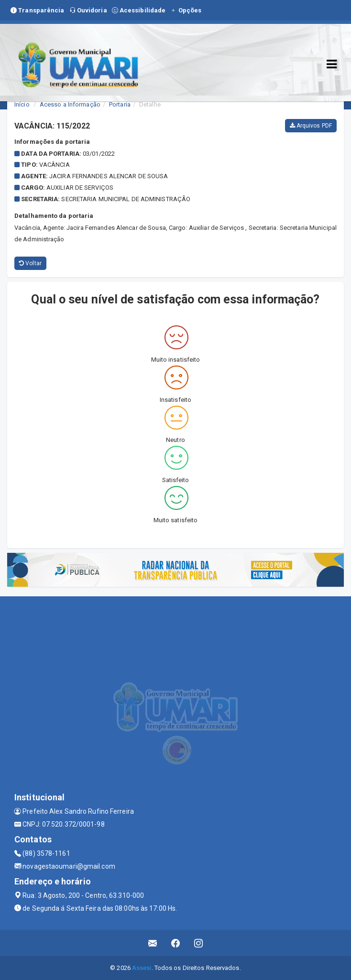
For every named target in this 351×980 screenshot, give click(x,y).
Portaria (120, 104)
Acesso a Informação (70, 104)
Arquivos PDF (311, 126)
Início (22, 104)
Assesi (142, 968)
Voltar (30, 263)
